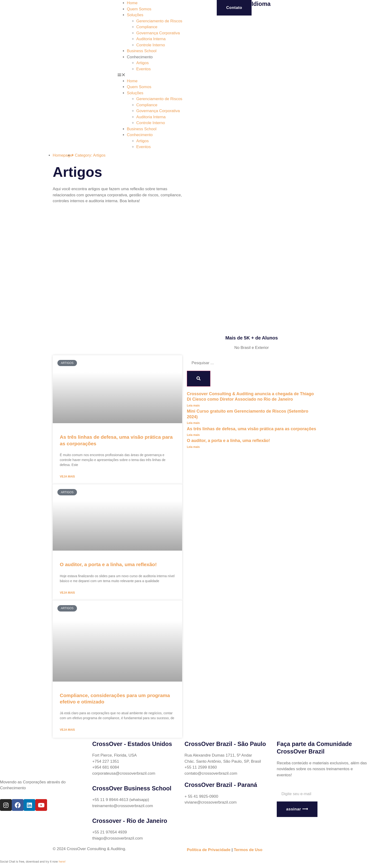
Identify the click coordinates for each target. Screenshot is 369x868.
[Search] (199, 379)
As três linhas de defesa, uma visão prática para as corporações (251, 429)
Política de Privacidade (209, 850)
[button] (151, 75)
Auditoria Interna (151, 39)
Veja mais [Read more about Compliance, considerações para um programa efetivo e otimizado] (67, 730)
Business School (142, 51)
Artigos (142, 63)
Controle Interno (151, 45)
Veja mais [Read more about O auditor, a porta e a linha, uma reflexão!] (67, 593)
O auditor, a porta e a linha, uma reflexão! (108, 564)
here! (62, 862)
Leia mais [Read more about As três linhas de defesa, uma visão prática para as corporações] (193, 435)
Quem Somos (139, 9)
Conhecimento (140, 57)
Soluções (135, 15)
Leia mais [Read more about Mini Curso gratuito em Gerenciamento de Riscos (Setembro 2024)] (193, 423)
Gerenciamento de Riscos (159, 21)
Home (132, 3)
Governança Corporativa (158, 33)
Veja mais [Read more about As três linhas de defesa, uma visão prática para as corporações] (67, 477)
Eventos (143, 69)
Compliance (147, 27)
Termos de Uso (248, 850)
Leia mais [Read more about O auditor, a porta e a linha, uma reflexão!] (193, 447)
